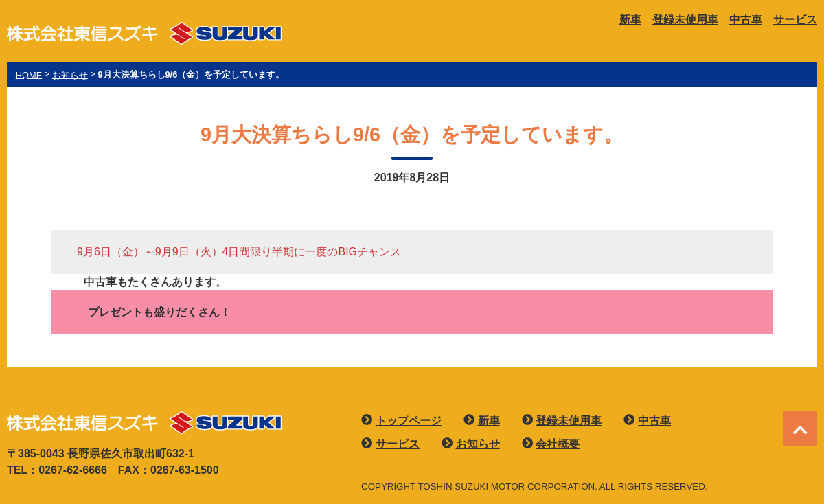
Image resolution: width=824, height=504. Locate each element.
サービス (795, 20)
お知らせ (478, 444)
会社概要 (558, 444)
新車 (630, 20)
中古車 (746, 20)
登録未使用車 (685, 20)
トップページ (409, 421)
